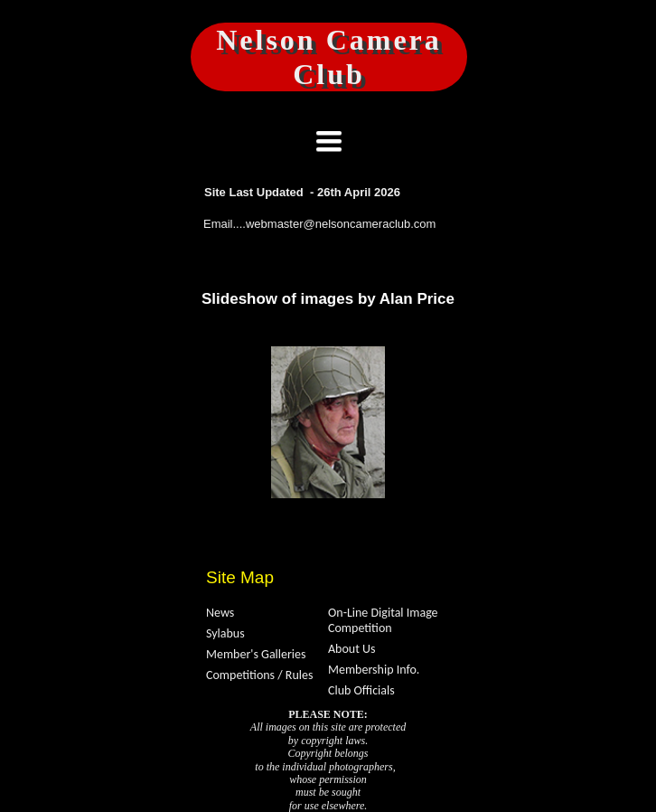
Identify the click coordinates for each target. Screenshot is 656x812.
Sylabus (225, 633)
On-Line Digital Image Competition (383, 620)
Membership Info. (374, 670)
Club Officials (361, 690)
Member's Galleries (256, 654)
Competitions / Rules (259, 675)
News (220, 613)
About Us (352, 649)
